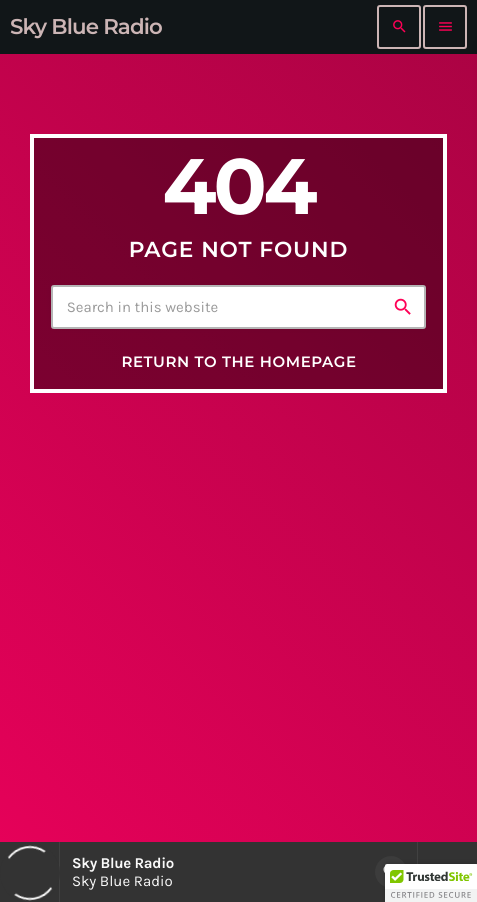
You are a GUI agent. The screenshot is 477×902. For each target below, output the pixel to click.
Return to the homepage (238, 361)
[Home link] (86, 27)
